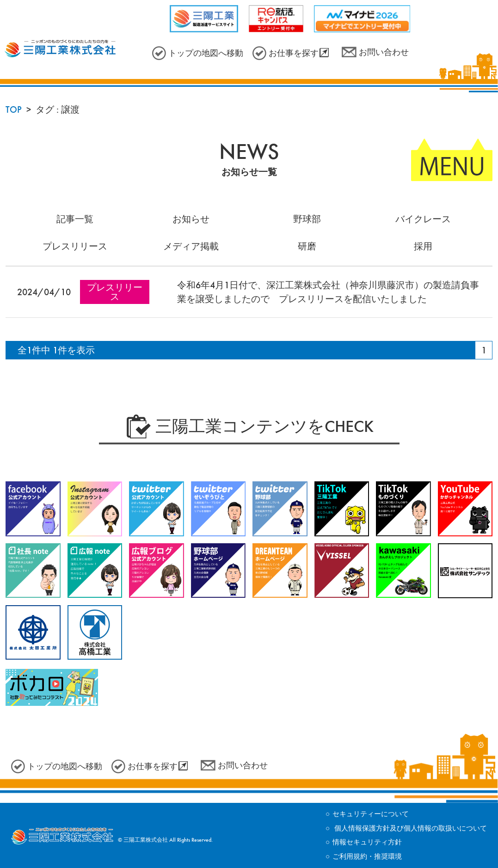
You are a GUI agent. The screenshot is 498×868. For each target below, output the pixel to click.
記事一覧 (75, 219)
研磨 (307, 246)
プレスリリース (75, 246)
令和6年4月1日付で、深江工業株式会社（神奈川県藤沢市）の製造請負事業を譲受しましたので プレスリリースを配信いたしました (328, 292)
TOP (14, 109)
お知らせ (191, 219)
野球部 (307, 219)
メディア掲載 (191, 246)
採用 (423, 246)
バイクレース (423, 219)
